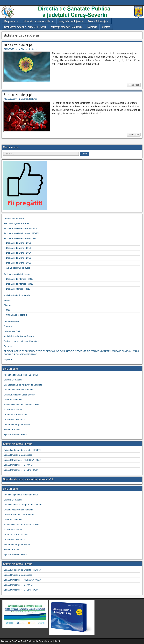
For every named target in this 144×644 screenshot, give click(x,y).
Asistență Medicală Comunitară (67, 27)
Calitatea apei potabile (17, 315)
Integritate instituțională (71, 21)
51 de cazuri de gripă (18, 95)
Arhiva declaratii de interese (17, 274)
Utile (8, 310)
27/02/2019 (11, 99)
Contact (106, 27)
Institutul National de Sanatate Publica (22, 405)
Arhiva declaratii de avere (18, 268)
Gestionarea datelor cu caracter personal (25, 27)
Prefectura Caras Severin (16, 415)
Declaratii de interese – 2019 (20, 279)
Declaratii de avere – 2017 (19, 253)
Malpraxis (92, 27)
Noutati (7, 300)
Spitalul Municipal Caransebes (18, 455)
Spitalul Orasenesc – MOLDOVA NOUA (22, 460)
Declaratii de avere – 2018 (19, 248)
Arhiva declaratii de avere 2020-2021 (21, 228)
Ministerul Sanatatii (13, 410)
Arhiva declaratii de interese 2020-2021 (22, 233)
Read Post (134, 85)
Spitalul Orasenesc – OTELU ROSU (21, 470)
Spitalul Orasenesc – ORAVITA (18, 465)
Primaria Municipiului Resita (17, 425)
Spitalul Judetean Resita (15, 435)
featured (33, 49)
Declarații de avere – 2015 (19, 263)
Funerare (8, 326)
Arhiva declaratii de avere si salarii (20, 238)
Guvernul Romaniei (13, 400)
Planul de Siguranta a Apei (16, 223)
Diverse (24, 49)
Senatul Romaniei (12, 429)
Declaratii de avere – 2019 (19, 243)
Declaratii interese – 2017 (18, 289)
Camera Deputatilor (13, 380)
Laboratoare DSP (12, 331)
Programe (8, 346)
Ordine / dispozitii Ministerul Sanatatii (21, 341)
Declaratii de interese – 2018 (20, 284)
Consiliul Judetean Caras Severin (19, 395)
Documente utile (11, 321)
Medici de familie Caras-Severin (19, 336)
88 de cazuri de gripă (18, 45)
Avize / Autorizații (97, 21)
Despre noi (10, 21)
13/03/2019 (11, 49)
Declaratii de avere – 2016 (19, 258)
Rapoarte (8, 359)
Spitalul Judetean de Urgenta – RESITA (22, 450)
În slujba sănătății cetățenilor (17, 295)
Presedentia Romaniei (14, 420)
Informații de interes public (37, 21)
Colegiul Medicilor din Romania (18, 390)
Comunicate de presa (14, 218)
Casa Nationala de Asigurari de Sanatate (23, 385)
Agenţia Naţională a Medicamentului (21, 375)
